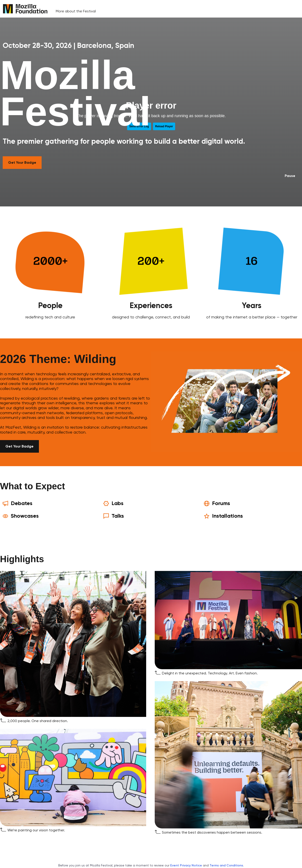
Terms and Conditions (226, 865)
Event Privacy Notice (186, 865)
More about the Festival (76, 11)
